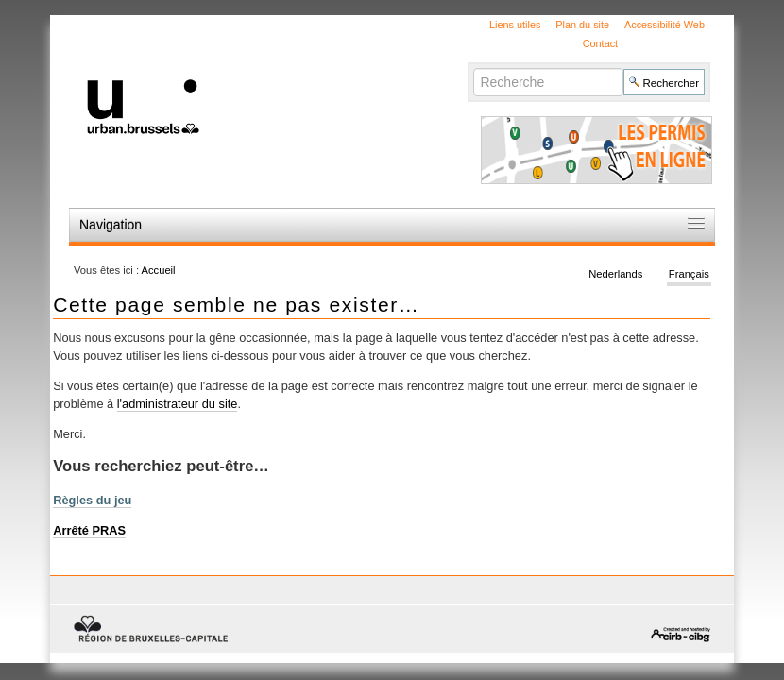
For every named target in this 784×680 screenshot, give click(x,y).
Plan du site (582, 25)
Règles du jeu (92, 500)
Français (689, 274)
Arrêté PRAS (89, 530)
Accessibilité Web (665, 25)
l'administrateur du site (178, 404)
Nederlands (615, 274)
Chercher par (473, 68)
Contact (600, 43)
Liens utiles (515, 25)
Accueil (159, 270)
